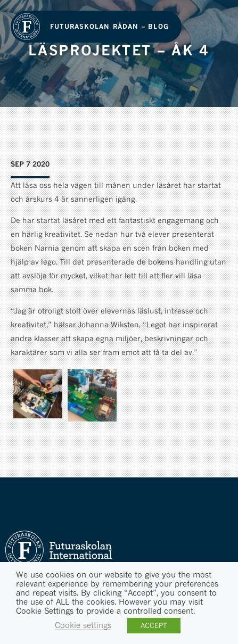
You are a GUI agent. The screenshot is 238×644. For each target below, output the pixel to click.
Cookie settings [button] (83, 625)
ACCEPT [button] (154, 625)
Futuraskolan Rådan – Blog (109, 26)
